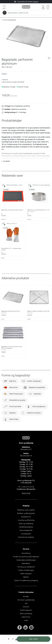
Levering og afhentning (26, 526)
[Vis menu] (4, 7)
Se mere (36, 3)
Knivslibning (26, 559)
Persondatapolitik (26, 536)
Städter (29, 325)
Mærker (26, 583)
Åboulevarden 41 (26, 461)
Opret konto (26, 622)
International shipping (26, 543)
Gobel (4, 74)
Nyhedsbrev (26, 569)
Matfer (3, 263)
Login (26, 626)
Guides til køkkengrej (26, 576)
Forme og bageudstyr (10, 20)
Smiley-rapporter (26, 616)
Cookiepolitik (26, 539)
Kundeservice (26, 522)
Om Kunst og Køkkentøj (26, 605)
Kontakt (26, 602)
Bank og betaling (26, 619)
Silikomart (4, 225)
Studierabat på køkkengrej (26, 566)
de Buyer (29, 225)
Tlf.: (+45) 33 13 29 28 (26, 492)
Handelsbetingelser (26, 532)
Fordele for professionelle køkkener (26, 562)
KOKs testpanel (26, 579)
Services (26, 612)
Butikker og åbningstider (26, 519)
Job (26, 609)
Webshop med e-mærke (26, 515)
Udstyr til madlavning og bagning (26, 586)
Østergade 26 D (26, 455)
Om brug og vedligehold (26, 572)
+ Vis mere (6, 167)
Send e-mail (26, 499)
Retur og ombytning (26, 529)
